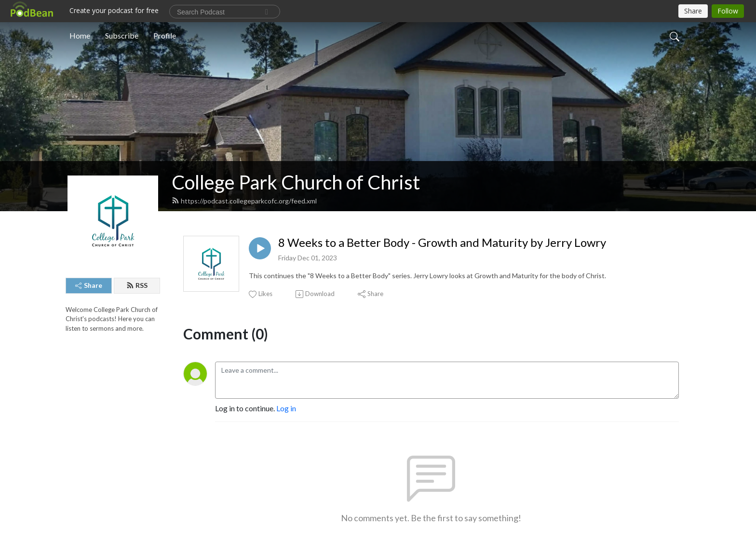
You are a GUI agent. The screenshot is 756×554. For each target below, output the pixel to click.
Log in (286, 408)
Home (80, 35)
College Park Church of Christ (296, 182)
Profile (165, 35)
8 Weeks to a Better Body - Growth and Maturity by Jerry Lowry (442, 243)
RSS (137, 285)
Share (89, 285)
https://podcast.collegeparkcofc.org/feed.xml (244, 201)
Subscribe (122, 35)
